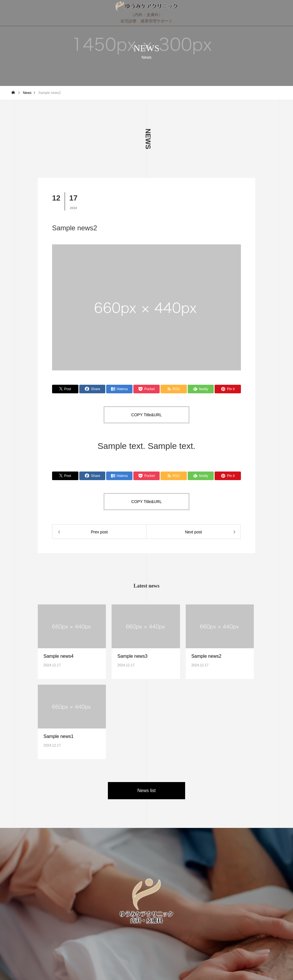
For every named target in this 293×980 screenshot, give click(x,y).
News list (146, 791)
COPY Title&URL (146, 415)
